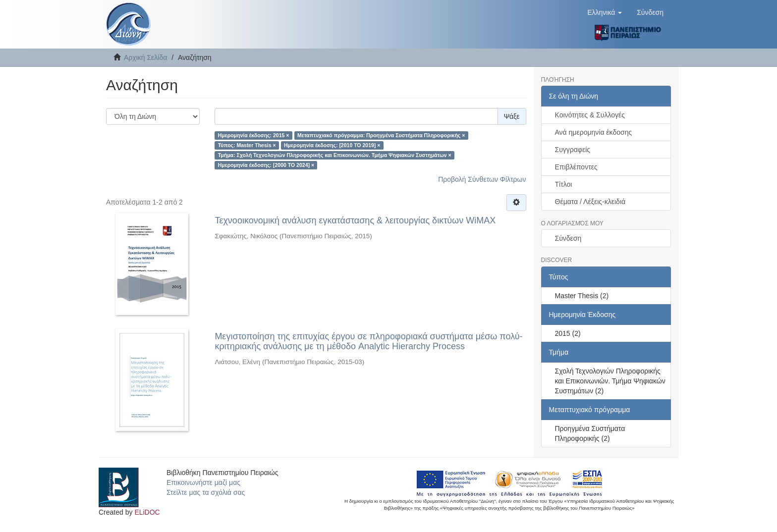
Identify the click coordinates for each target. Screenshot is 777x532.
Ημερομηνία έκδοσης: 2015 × (254, 135)
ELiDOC (147, 512)
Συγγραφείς (573, 150)
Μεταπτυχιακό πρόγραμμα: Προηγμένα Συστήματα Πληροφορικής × (381, 135)
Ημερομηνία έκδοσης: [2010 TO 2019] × (332, 145)
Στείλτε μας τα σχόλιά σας (206, 492)
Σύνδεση (568, 238)
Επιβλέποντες (576, 167)
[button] (605, 12)
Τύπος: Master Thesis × (247, 145)
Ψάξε (512, 116)
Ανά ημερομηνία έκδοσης (594, 132)
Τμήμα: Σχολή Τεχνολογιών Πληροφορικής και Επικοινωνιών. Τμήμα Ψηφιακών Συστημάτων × (335, 155)
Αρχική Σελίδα (145, 57)
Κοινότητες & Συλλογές (590, 115)
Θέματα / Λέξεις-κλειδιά (590, 202)
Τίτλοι (564, 184)
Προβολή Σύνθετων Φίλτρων (482, 179)
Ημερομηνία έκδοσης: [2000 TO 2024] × (266, 165)
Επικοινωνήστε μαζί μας (203, 482)
